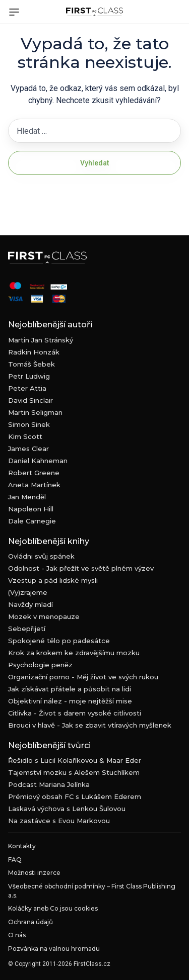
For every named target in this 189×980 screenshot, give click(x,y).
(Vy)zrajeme (28, 592)
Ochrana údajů (30, 922)
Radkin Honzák (34, 352)
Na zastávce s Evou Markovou (59, 821)
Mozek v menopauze (44, 616)
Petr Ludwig (29, 376)
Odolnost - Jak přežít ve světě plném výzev (81, 568)
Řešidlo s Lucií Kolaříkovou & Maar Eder (75, 760)
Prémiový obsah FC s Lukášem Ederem (75, 796)
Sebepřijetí (27, 629)
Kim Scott (25, 436)
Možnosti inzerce (34, 873)
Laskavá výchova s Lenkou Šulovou (67, 809)
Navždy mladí (30, 604)
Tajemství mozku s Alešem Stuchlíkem (74, 772)
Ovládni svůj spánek (41, 556)
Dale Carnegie (32, 521)
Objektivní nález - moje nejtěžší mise (70, 701)
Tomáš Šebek (31, 364)
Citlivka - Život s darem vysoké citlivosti (75, 713)
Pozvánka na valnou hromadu (54, 949)
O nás (17, 935)
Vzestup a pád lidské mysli (53, 580)
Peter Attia (27, 388)
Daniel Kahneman (38, 461)
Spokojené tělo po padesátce (59, 641)
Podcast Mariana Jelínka (49, 784)
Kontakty (22, 846)
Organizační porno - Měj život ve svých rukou (83, 677)
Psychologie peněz (40, 665)
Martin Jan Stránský (41, 340)
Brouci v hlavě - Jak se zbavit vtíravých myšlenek (90, 725)
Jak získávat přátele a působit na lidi (70, 689)
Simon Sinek (29, 424)
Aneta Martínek (34, 485)
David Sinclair (30, 400)
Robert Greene (34, 473)
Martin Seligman (35, 412)
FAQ (15, 860)
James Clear (28, 449)
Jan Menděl (27, 497)
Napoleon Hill (31, 509)
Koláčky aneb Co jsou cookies (53, 908)
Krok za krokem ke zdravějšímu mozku (74, 653)
